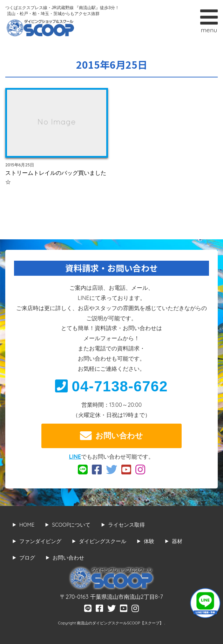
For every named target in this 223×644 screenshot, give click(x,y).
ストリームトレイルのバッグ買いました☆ (56, 177)
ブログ (27, 558)
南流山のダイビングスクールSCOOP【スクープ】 (120, 623)
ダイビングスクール (103, 541)
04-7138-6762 (111, 386)
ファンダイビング (40, 541)
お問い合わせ (111, 436)
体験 (149, 541)
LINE (75, 457)
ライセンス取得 (126, 525)
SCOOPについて (71, 525)
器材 (177, 541)
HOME (27, 525)
